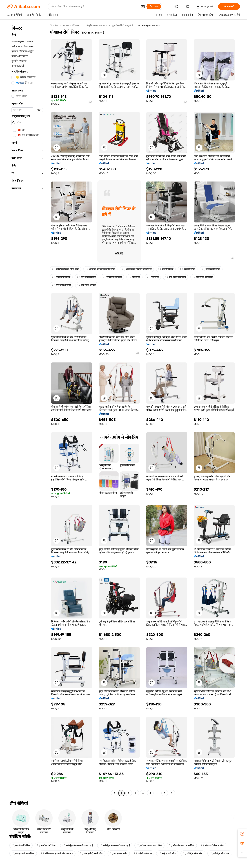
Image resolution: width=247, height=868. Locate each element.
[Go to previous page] (114, 793)
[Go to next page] (172, 793)
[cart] (188, 7)
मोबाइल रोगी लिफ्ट (211, 269)
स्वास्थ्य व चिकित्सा (72, 25)
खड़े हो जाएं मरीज (119, 853)
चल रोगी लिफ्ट (166, 269)
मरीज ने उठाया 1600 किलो (149, 845)
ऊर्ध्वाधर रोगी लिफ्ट (21, 845)
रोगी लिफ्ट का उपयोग (176, 277)
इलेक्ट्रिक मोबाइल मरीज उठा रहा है (78, 845)
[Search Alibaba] (95, 6)
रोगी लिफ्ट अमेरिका (61, 285)
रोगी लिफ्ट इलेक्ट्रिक (87, 277)
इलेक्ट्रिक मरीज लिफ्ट (193, 853)
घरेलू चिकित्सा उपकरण (96, 25)
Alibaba (54, 25)
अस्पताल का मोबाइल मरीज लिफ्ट (100, 269)
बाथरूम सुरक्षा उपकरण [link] (149, 25)
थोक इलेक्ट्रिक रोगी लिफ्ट (92, 853)
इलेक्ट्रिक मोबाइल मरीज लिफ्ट (65, 269)
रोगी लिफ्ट (134, 277)
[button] (143, 6)
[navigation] (27, 410)
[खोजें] (154, 6)
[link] (242, 834)
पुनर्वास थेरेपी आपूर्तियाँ (123, 25)
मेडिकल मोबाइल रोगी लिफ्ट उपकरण (57, 853)
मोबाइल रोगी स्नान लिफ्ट (213, 845)
